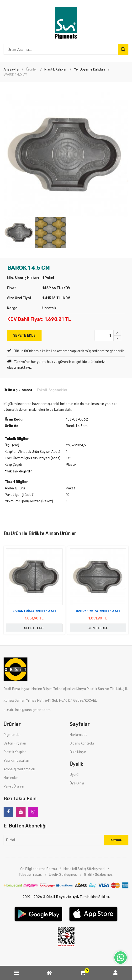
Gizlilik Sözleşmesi (99, 875)
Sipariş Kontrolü (82, 743)
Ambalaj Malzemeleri (19, 769)
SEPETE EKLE (24, 336)
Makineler (11, 778)
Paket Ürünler (14, 786)
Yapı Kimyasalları (16, 761)
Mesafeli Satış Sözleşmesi (84, 869)
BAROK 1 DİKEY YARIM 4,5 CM (34, 611)
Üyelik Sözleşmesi (63, 875)
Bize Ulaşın (78, 752)
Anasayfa (11, 69)
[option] (66, 154)
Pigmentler (12, 735)
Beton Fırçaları (15, 743)
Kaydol (116, 840)
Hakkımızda (79, 735)
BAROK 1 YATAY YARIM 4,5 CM (98, 611)
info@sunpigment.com (33, 710)
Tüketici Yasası (31, 875)
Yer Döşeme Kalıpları (89, 69)
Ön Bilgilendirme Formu (39, 869)
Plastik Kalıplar (55, 69)
